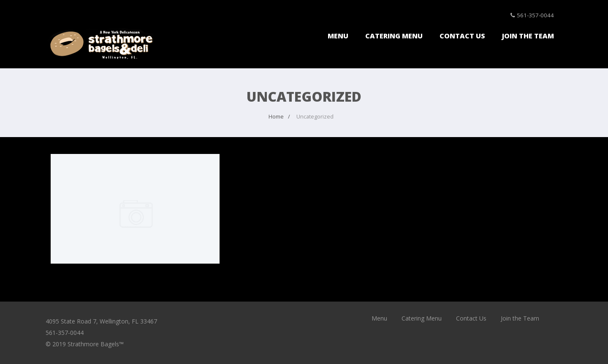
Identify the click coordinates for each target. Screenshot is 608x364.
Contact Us (462, 36)
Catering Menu (394, 36)
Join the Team (528, 36)
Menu (338, 36)
